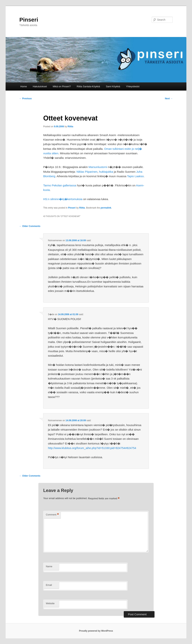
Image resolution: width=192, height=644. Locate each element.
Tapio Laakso (135, 176)
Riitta (70, 127)
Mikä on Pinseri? (62, 86)
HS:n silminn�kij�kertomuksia (63, 199)
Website (50, 603)
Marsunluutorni (98, 167)
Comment (52, 515)
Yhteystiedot (133, 86)
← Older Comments (30, 226)
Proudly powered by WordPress (96, 631)
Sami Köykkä (113, 86)
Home (24, 86)
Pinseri (29, 20)
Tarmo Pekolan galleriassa (60, 185)
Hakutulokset (40, 86)
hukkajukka (106, 172)
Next (169, 99)
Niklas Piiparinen (87, 172)
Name (49, 566)
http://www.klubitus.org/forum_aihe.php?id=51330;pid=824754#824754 (92, 448)
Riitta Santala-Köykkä (88, 86)
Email (49, 585)
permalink (106, 208)
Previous (25, 99)
